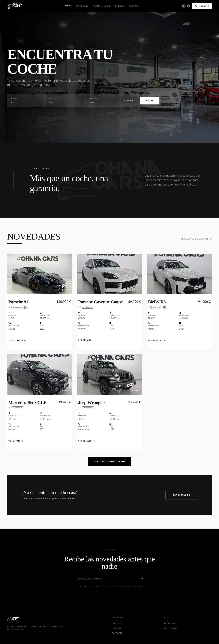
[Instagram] (184, 6)
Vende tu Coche (102, 6)
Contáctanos (181, 495)
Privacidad (170, 624)
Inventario (82, 6)
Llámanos (202, 6)
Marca (14, 98)
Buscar (150, 101)
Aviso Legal (171, 628)
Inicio (68, 5)
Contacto (135, 6)
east (141, 579)
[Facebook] (189, 6)
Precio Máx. (92, 98)
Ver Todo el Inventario (109, 461)
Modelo (52, 98)
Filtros (129, 101)
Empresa (120, 6)
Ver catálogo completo (196, 239)
